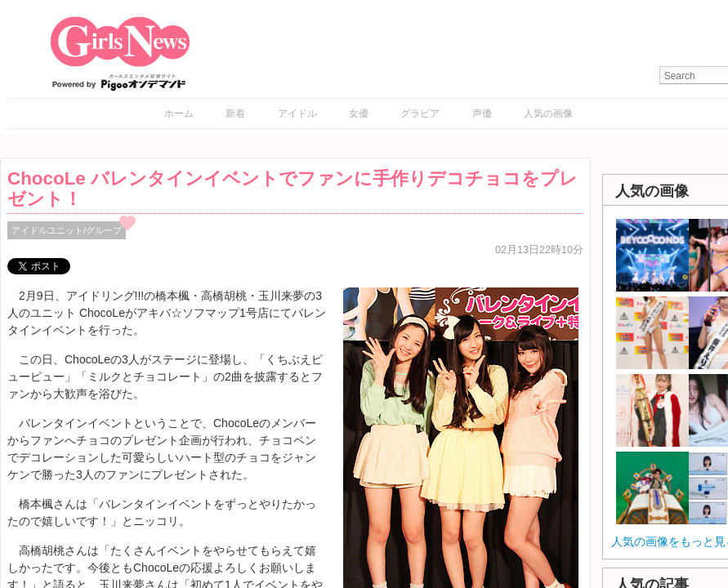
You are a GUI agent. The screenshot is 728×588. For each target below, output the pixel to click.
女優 (359, 114)
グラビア (420, 114)
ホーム (179, 114)
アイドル (297, 114)
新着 (235, 114)
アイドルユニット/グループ (67, 230)
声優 (482, 114)
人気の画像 (548, 114)
